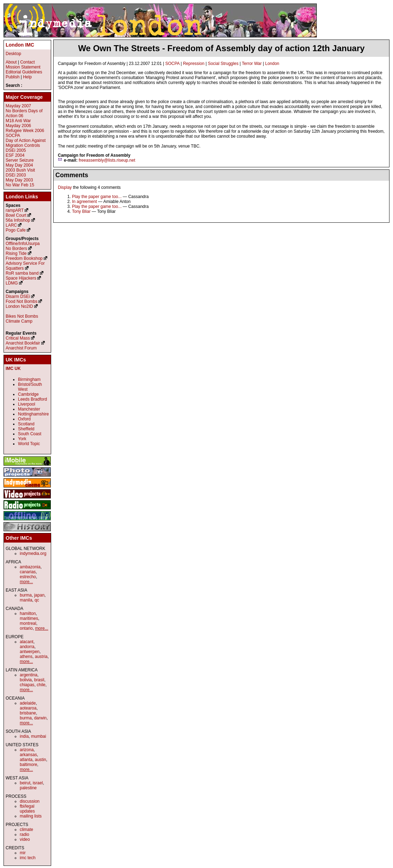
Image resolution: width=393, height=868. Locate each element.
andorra (27, 647)
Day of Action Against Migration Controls (26, 143)
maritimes (29, 618)
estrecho (28, 577)
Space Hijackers (21, 278)
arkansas (28, 755)
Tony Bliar (81, 211)
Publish (13, 77)
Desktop (13, 54)
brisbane (28, 713)
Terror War (252, 64)
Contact (27, 62)
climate (26, 830)
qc (37, 600)
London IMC (20, 45)
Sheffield (26, 429)
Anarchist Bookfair (23, 343)
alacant (27, 642)
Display (65, 187)
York (22, 439)
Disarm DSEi (18, 297)
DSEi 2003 (16, 175)
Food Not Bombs (22, 301)
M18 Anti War (18, 121)
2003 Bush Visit (20, 170)
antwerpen (30, 652)
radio (25, 834)
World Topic (29, 444)
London (272, 64)
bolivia (26, 680)
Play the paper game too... (97, 197)
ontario (26, 628)
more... (26, 582)
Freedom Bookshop (24, 258)
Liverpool (27, 404)
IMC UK (13, 369)
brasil (39, 680)
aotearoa (28, 708)
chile (41, 685)
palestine (28, 788)
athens (26, 657)
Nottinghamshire (33, 414)
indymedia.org (33, 553)
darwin (40, 718)
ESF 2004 (15, 155)
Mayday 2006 (18, 126)
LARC (11, 225)
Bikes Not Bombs (22, 316)
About (11, 62)
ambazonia (30, 567)
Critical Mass (18, 338)
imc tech (28, 858)
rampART (15, 210)
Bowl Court (16, 215)
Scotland (26, 424)
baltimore (28, 765)
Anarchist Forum (21, 348)
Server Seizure (20, 160)
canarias (28, 572)
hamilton (28, 613)
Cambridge (28, 394)
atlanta (26, 760)
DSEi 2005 (16, 150)
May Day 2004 (19, 165)
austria (41, 657)
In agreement (84, 202)
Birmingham (29, 379)
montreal (28, 623)
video (25, 839)
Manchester (29, 409)
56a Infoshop (18, 220)
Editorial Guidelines (24, 72)
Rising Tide (17, 253)
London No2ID (19, 306)
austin (41, 760)
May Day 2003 (19, 180)
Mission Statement (23, 67)
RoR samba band (22, 273)
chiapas (27, 685)
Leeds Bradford (32, 399)
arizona (27, 750)
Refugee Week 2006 (25, 131)
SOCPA (172, 64)
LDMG (12, 283)
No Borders (16, 249)
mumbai (39, 736)
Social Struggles (223, 64)
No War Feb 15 (20, 185)
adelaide (28, 703)
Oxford (24, 419)
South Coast (30, 434)
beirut (25, 783)
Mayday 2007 (18, 106)
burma (26, 595)
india (24, 736)
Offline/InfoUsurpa (23, 244)
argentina (29, 675)
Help (27, 77)
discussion (30, 801)
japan (39, 595)
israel (38, 783)
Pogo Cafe (16, 230)
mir (23, 853)
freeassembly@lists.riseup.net (107, 160)
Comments (72, 175)
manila (26, 600)
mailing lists (31, 816)
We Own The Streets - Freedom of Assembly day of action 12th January (221, 48)
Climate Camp (19, 321)
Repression (194, 64)
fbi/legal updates (27, 809)
